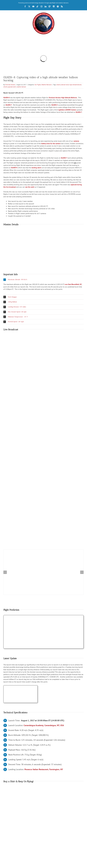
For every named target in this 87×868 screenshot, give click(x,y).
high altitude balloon (76, 85)
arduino (59, 85)
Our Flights (38, 85)
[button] (43, 280)
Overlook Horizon (10, 85)
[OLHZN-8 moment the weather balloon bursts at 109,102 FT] (43, 551)
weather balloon (21, 87)
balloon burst (65, 85)
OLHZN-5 (55, 105)
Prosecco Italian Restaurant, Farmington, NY (44, 769)
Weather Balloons (47, 85)
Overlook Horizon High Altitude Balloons (63, 98)
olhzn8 (5, 87)
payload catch (12, 87)
